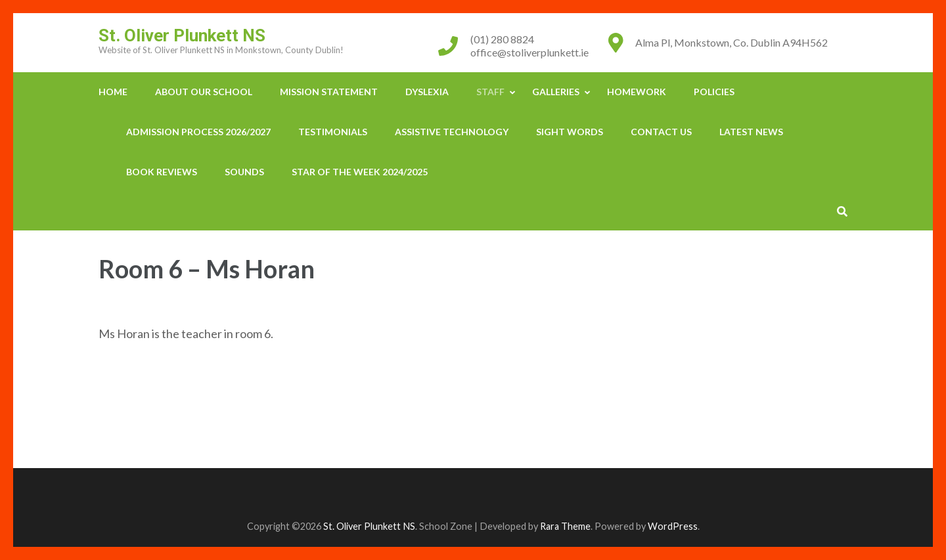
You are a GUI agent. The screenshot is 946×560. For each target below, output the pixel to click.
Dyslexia (427, 92)
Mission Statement (329, 92)
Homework (637, 92)
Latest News (751, 132)
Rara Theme (565, 526)
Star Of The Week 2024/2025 (360, 172)
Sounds (244, 172)
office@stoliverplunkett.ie (529, 52)
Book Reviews (162, 172)
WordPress (673, 526)
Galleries (556, 92)
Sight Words (570, 132)
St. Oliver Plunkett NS (182, 35)
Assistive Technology (452, 132)
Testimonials (333, 132)
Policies (714, 92)
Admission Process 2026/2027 (198, 132)
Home (113, 92)
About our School (204, 92)
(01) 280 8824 (502, 39)
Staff (490, 92)
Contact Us (661, 132)
